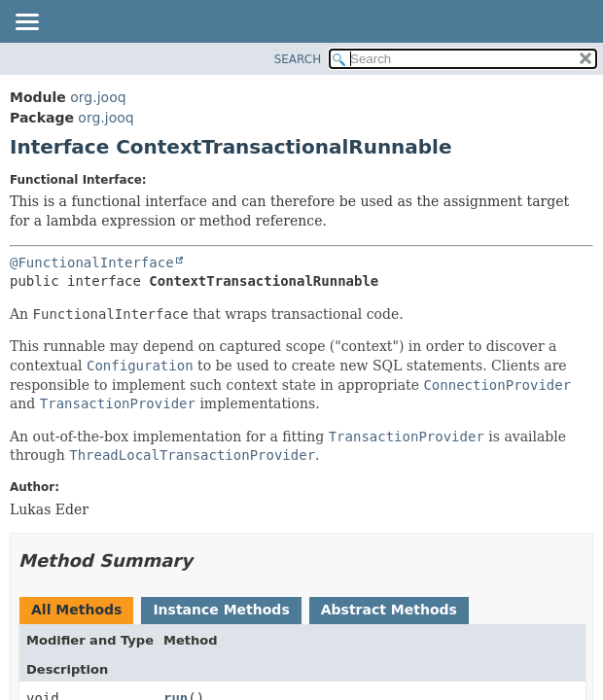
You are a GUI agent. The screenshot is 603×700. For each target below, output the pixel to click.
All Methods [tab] (76, 610)
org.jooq (98, 97)
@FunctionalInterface (92, 262)
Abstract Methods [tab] (389, 610)
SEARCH (298, 59)
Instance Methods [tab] (221, 610)
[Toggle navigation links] (26, 23)
